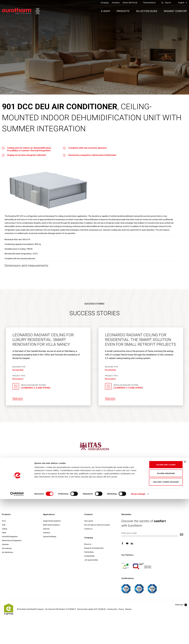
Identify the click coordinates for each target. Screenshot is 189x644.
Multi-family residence (51, 525)
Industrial (47, 533)
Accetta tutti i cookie (160, 610)
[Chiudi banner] (185, 607)
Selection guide (147, 11)
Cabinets (5, 544)
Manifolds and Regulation (12, 540)
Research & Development (94, 548)
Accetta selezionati (160, 618)
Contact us (88, 529)
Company (105, 3)
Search (166, 3)
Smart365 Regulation (10, 537)
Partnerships (89, 552)
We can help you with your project (97, 525)
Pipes (4, 533)
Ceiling (5, 529)
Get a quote (89, 521)
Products (123, 11)
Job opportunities (91, 560)
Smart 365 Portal (130, 3)
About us (88, 544)
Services (46, 529)
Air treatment (7, 548)
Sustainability (89, 556)
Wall (4, 525)
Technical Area (149, 3)
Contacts (116, 3)
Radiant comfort (175, 11)
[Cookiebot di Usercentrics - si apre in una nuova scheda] (17, 639)
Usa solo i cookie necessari (160, 627)
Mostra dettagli (138, 639)
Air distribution (8, 552)
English (183, 3)
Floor (4, 521)
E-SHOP (105, 11)
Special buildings (50, 537)
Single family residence (52, 521)
